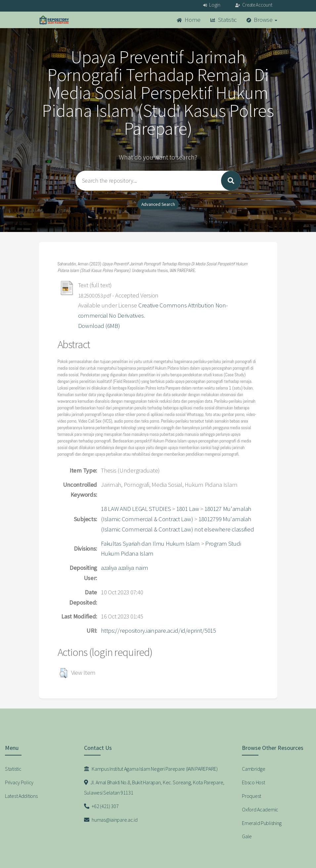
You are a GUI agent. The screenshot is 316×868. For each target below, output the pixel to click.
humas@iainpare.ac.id (111, 820)
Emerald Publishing (262, 823)
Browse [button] (262, 20)
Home (189, 20)
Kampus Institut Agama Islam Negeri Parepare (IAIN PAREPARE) (151, 769)
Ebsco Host (253, 782)
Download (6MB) (99, 326)
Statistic (224, 20)
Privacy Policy (19, 782)
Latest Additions (21, 796)
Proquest (251, 796)
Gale (247, 836)
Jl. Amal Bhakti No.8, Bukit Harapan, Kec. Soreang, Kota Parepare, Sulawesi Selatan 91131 (154, 787)
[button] (63, 673)
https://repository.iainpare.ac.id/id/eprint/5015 (158, 631)
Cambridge (253, 769)
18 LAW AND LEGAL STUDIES (136, 509)
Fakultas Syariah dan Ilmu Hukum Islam (150, 544)
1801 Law (188, 509)
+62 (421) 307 (101, 806)
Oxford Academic (260, 809)
